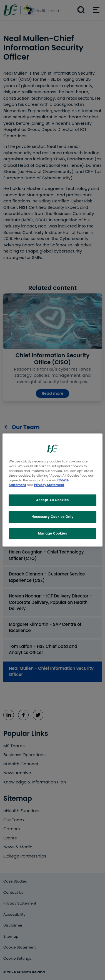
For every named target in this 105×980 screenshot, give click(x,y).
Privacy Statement (49, 485)
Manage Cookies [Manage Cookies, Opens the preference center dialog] (53, 533)
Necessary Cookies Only (52, 517)
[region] (52, 490)
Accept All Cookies (52, 500)
